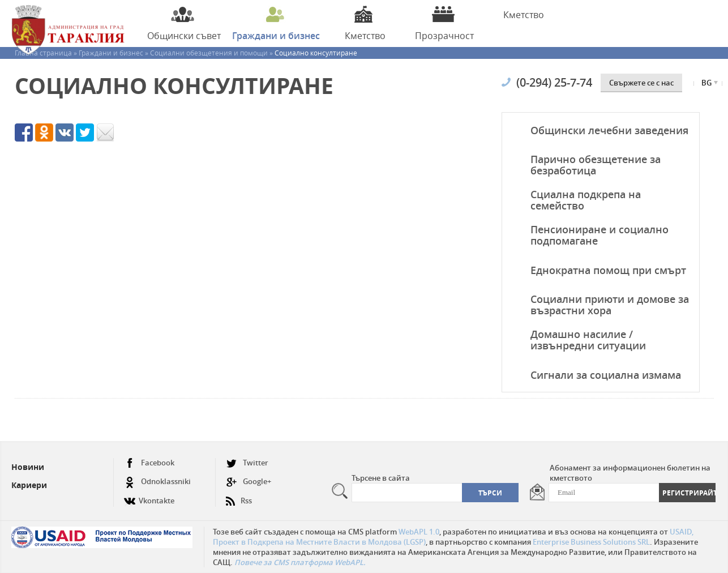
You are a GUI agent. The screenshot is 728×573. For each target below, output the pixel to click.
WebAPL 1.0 (419, 532)
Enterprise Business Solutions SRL (591, 542)
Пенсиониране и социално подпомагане (599, 235)
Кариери (29, 485)
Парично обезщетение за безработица (596, 165)
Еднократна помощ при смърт (608, 270)
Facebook (149, 463)
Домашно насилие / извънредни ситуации (588, 340)
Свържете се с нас (641, 83)
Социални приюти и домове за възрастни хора (610, 305)
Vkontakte (149, 496)
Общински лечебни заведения (609, 130)
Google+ (249, 482)
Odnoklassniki (157, 482)
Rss (239, 496)
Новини (28, 467)
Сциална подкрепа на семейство (586, 200)
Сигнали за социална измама (606, 375)
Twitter (247, 463)
